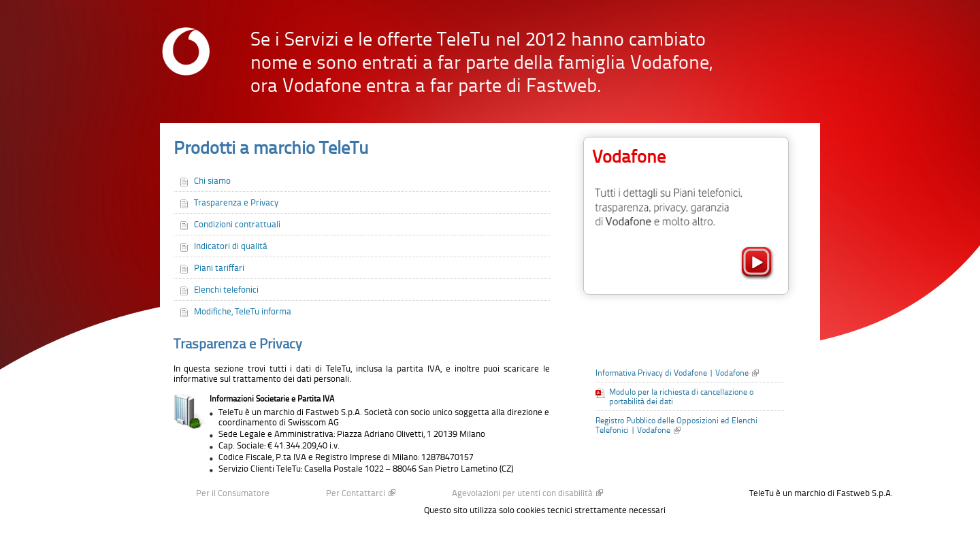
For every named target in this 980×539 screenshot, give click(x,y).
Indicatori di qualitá (231, 246)
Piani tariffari (219, 268)
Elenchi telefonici (226, 290)
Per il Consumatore (233, 493)
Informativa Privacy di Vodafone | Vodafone (672, 373)
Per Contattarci (356, 493)
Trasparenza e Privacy (236, 202)
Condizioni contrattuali (237, 224)
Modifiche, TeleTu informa (243, 311)
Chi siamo (212, 181)
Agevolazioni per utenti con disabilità (522, 493)
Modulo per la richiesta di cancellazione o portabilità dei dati (681, 397)
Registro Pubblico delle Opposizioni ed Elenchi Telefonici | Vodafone (676, 425)
